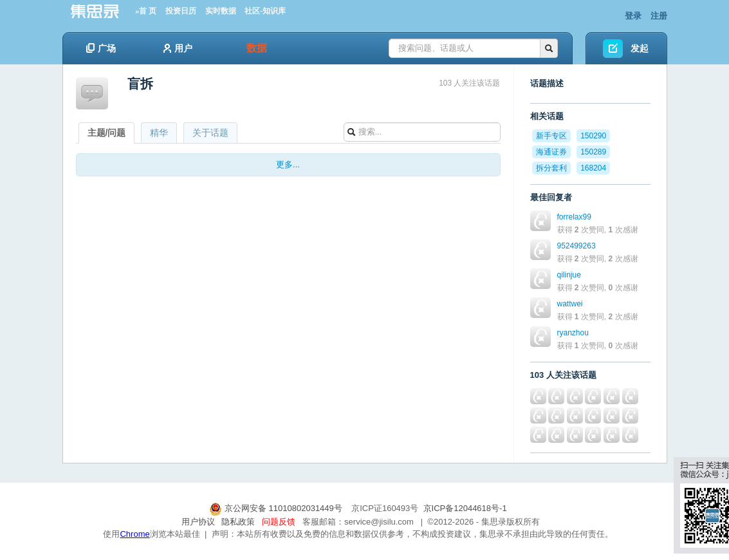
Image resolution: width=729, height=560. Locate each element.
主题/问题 (107, 133)
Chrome (134, 534)
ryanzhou (573, 333)
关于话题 (210, 133)
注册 (659, 16)
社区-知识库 (265, 11)
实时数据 (221, 11)
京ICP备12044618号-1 (465, 508)
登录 (633, 16)
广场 (101, 48)
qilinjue (569, 275)
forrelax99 (574, 217)
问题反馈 (279, 522)
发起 (640, 48)
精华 (159, 133)
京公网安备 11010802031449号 (277, 508)
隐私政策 (238, 522)
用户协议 (198, 522)
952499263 (577, 246)
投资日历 (181, 11)
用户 (178, 48)
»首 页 (146, 11)
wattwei (570, 304)
